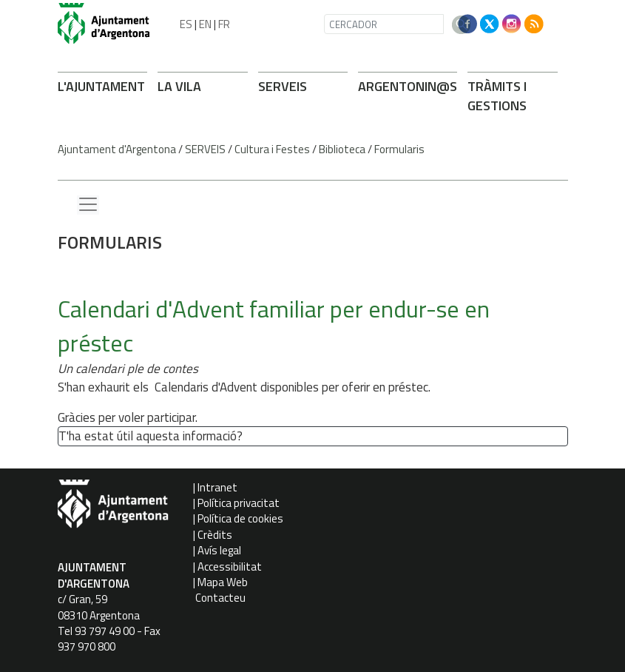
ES (186, 24)
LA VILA (179, 86)
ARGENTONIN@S (408, 86)
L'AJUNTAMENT (101, 86)
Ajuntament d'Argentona (117, 149)
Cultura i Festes (272, 149)
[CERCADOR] (384, 24)
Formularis (399, 149)
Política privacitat (239, 503)
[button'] (249, 437)
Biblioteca (342, 149)
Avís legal (219, 550)
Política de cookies (240, 518)
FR (224, 24)
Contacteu (220, 598)
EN (205, 24)
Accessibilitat (230, 567)
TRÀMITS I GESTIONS (497, 96)
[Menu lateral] (88, 205)
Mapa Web (223, 582)
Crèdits (215, 535)
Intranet (217, 487)
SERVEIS (283, 86)
